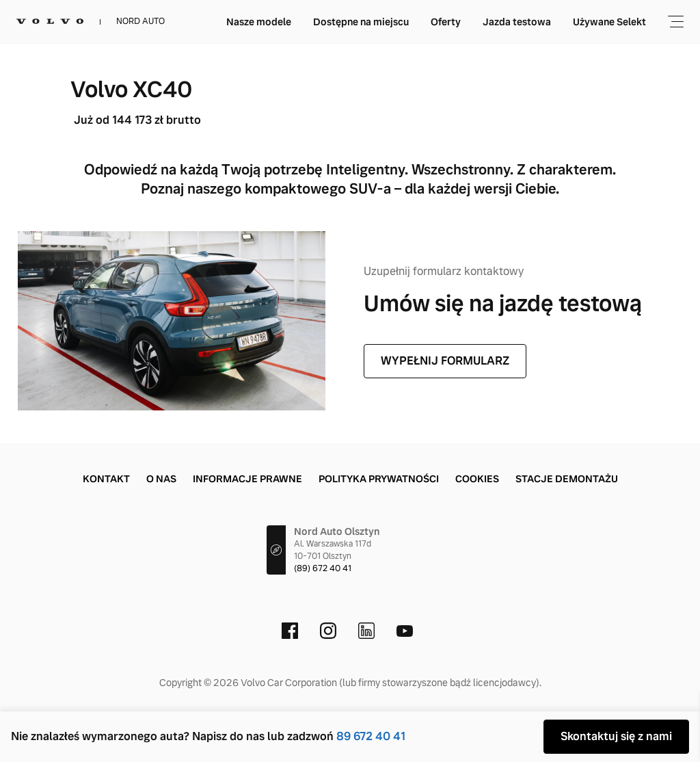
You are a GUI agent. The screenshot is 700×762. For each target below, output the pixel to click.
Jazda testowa (517, 22)
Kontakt (106, 479)
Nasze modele (259, 22)
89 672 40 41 (371, 736)
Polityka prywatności (379, 479)
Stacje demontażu (567, 479)
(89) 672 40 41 (323, 568)
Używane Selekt (609, 22)
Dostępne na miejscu (361, 22)
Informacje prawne (247, 479)
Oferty (446, 22)
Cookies (477, 479)
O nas (161, 479)
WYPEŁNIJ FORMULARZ (445, 361)
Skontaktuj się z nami (616, 736)
